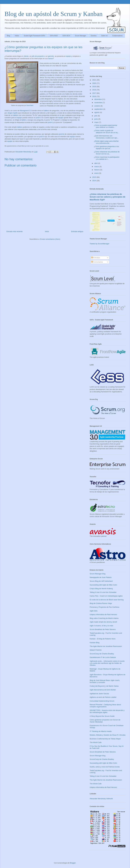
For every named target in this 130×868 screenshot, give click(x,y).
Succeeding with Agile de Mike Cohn (103, 585)
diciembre (98, 99)
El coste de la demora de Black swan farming (107, 600)
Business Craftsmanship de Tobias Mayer (105, 739)
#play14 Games (96, 650)
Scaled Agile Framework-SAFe (34, 36)
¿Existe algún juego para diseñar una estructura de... (106, 142)
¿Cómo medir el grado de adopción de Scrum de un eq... (106, 131)
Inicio (47, 231)
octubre (97, 106)
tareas (51, 58)
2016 (94, 96)
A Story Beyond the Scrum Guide (102, 716)
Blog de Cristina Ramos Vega (101, 603)
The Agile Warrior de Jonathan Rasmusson (106, 646)
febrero (97, 170)
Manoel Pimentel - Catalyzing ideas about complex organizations (105, 706)
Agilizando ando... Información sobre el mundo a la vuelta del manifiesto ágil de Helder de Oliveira (107, 663)
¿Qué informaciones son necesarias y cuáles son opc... (106, 137)
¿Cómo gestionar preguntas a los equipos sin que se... (106, 147)
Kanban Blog (95, 643)
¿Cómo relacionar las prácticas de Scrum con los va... (107, 153)
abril (96, 163)
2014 (94, 181)
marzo (97, 167)
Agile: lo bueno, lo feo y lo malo (101, 626)
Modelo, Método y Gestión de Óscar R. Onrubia (108, 735)
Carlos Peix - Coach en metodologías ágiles (106, 596)
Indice (17, 36)
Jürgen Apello (13, 113)
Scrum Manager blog (98, 574)
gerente (51, 56)
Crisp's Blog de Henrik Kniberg (101, 589)
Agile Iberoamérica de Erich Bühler (103, 690)
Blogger (73, 863)
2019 (94, 87)
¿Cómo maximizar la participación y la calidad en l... (107, 158)
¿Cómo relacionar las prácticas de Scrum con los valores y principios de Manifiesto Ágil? (108, 197)
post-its (61, 134)
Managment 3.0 (26, 111)
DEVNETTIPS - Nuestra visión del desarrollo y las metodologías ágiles (107, 711)
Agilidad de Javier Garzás (99, 694)
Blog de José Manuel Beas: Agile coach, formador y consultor (105, 681)
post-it (38, 118)
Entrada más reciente (15, 231)
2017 (94, 93)
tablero (47, 111)
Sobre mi (104, 36)
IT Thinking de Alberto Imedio (101, 731)
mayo (97, 122)
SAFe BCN (66, 36)
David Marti (30, 105)
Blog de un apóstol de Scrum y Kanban (53, 14)
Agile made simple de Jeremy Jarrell (103, 622)
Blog (8, 36)
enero (97, 173)
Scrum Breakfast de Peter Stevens (103, 629)
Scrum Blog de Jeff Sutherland (101, 581)
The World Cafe (96, 742)
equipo (68, 56)
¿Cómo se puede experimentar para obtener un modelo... (105, 126)
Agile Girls (94, 611)
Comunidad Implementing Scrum (102, 701)
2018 (94, 90)
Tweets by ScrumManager (100, 244)
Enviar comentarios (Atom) (50, 239)
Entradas (96, 258)
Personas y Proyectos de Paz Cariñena (104, 607)
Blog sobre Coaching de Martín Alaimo (104, 618)
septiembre (99, 109)
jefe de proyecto (38, 56)
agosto (97, 112)
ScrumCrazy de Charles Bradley (102, 654)
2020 (94, 83)
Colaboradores (117, 36)
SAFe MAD (54, 36)
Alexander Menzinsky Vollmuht (101, 799)
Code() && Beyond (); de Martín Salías (104, 686)
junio (96, 119)
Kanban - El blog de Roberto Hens (103, 639)
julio (96, 116)
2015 (94, 177)
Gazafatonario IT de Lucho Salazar (103, 657)
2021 (94, 80)
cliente (26, 56)
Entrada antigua (77, 231)
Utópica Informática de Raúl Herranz (103, 614)
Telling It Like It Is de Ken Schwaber (103, 592)
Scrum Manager (80, 36)
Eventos (94, 36)
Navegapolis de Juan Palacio (101, 577)
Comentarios (97, 262)
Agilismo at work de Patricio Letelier (103, 697)
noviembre (99, 103)
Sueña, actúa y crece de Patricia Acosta (105, 767)
